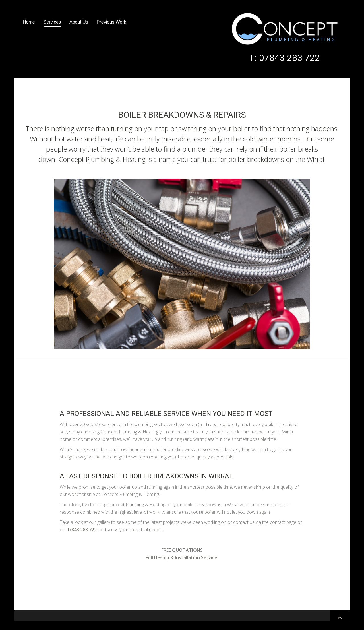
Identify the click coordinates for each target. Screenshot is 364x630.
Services (52, 22)
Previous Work (111, 22)
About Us (79, 22)
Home (29, 22)
